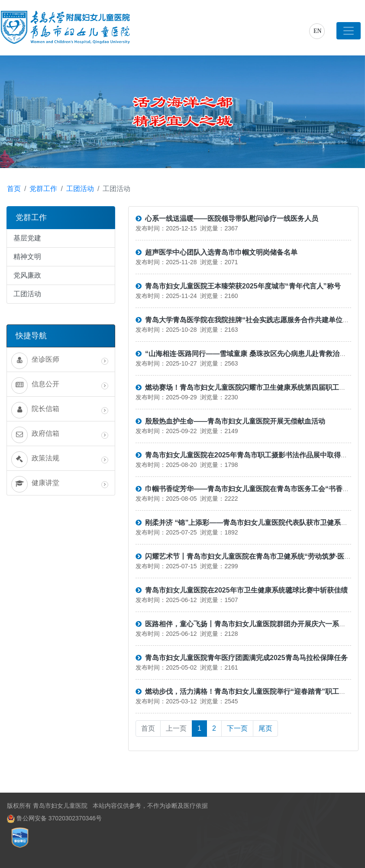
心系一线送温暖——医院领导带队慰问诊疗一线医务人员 (227, 219)
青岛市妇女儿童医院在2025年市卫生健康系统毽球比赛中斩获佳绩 (242, 590)
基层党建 (27, 238)
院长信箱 (60, 410)
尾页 (265, 728)
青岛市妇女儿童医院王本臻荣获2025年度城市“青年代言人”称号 (238, 286)
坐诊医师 (60, 361)
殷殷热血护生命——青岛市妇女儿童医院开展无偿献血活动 (230, 421)
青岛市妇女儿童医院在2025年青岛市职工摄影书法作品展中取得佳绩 (245, 455)
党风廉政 (27, 275)
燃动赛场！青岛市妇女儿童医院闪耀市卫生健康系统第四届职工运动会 (248, 387)
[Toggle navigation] (349, 31)
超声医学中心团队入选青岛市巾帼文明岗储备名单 (216, 252)
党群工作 (43, 189)
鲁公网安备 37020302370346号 (58, 818)
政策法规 (60, 460)
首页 (14, 189)
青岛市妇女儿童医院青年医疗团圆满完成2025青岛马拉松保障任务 (242, 658)
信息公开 (60, 385)
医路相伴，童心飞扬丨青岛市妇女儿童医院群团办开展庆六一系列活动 (248, 624)
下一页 (237, 728)
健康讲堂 (60, 484)
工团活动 (80, 189)
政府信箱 (60, 435)
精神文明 (27, 257)
